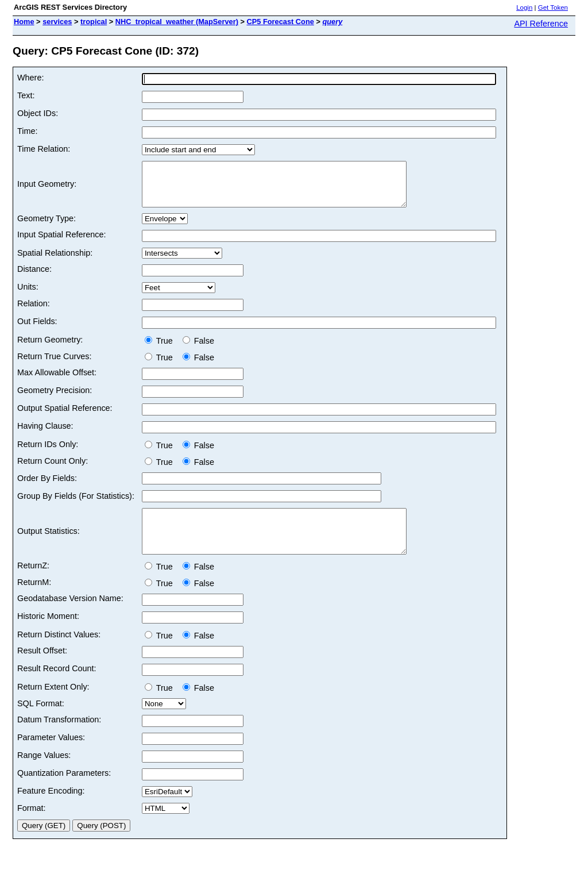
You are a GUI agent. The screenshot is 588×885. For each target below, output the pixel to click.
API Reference (541, 24)
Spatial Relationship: (55, 261)
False (198, 349)
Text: (26, 95)
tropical (94, 22)
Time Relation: (44, 149)
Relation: (34, 312)
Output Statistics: (49, 544)
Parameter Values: (51, 755)
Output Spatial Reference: (65, 417)
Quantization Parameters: (64, 790)
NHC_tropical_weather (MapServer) (177, 22)
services (57, 22)
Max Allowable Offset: (57, 381)
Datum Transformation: (59, 737)
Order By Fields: (47, 487)
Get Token (553, 7)
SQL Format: (41, 721)
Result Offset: (42, 668)
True (161, 349)
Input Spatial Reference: (61, 243)
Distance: (34, 278)
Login (524, 7)
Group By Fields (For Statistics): (76, 505)
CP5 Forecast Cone (280, 22)
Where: (30, 78)
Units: (28, 295)
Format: (32, 825)
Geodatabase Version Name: (70, 615)
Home (24, 22)
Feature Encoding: (51, 808)
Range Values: (44, 772)
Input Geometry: (47, 188)
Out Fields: (37, 330)
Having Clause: (45, 434)
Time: (27, 131)
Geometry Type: (47, 227)
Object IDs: (38, 113)
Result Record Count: (57, 686)
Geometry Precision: (55, 399)
